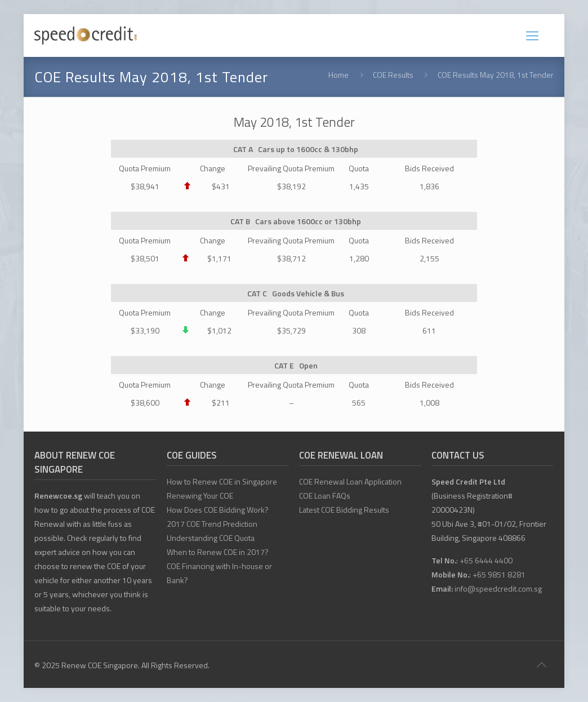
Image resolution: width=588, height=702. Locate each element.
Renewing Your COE (200, 496)
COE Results (393, 75)
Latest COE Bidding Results (344, 510)
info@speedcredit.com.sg (498, 588)
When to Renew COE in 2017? (218, 552)
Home (338, 75)
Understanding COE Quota (211, 538)
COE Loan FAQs (325, 496)
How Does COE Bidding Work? (218, 510)
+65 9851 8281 (499, 574)
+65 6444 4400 (486, 560)
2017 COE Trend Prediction (212, 524)
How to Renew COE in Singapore (222, 481)
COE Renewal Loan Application (350, 481)
